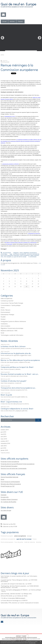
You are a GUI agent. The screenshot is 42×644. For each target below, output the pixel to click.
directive (39, 542)
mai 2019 (3, 434)
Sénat (2, 479)
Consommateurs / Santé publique (11, 305)
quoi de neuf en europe (20, 257)
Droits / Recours (6, 310)
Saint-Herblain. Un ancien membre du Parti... (14, 576)
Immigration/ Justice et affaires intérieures (13, 321)
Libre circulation (5, 326)
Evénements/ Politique (7, 315)
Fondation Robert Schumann (9, 499)
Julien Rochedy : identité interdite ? (11, 594)
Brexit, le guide (6, 395)
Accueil (4, 21)
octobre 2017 (5, 441)
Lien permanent (6, 253)
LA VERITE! (24, 601)
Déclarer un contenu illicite (7, 639)
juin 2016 (3, 448)
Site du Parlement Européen (9, 466)
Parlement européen (7, 536)
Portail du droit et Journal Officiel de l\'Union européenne (18, 464)
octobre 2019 (5, 430)
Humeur (3, 319)
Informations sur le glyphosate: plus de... (16, 353)
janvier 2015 (4, 450)
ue (13, 257)
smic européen (8, 257)
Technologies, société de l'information (12, 335)
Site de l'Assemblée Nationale (9, 477)
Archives (12, 21)
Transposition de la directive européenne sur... (18, 388)
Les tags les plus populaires (32, 637)
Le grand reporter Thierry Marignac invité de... (14, 580)
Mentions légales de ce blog (17, 639)
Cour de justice (19, 542)
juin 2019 (3, 432)
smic (2, 257)
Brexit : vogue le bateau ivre (11, 402)
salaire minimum (35, 255)
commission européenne (19, 254)
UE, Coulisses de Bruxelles (8, 502)
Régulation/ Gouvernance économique (12, 328)
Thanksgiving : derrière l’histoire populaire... (14, 586)
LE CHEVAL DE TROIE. (21, 596)
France (35, 539)
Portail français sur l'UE (8, 486)
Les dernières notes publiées (21, 637)
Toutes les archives (5, 453)
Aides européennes (6, 298)
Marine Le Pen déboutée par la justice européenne (20, 360)
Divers (21, 253)
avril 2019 (4, 437)
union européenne (25, 255)
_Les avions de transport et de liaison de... (13, 584)
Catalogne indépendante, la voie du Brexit (17, 409)
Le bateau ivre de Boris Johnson (13, 346)
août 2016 (4, 446)
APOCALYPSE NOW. (7, 596)
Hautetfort (24, 636)
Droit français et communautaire (10, 482)
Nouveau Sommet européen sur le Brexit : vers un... (20, 374)
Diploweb (4, 495)
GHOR (30, 584)
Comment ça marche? (7, 301)
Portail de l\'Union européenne (10, 462)
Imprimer (4, 61)
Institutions (4, 324)
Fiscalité (3, 317)
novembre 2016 (5, 443)
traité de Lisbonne (30, 542)
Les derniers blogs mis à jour (10, 637)
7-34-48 (3, 598)
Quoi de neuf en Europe (19, 4)
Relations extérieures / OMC (9, 331)
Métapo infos (28, 594)
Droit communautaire (7, 542)
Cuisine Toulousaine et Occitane (29, 603)
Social (2, 333)
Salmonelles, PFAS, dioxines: (9, 603)
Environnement (5, 312)
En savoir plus (32, 643)
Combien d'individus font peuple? (14, 381)
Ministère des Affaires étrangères (11, 484)
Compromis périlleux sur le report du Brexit (17, 367)
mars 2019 (4, 439)
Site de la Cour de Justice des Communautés (14, 468)
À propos (20, 21)
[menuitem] (4, 21)
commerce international (33, 254)
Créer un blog (18, 636)
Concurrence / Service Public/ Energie (12, 303)
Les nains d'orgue (6, 510)
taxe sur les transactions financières (10, 255)
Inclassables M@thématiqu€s (17, 598)
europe (29, 536)
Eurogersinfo (5, 497)
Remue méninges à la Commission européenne (19, 67)
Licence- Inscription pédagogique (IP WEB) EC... (15, 590)
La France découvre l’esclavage (10, 601)
